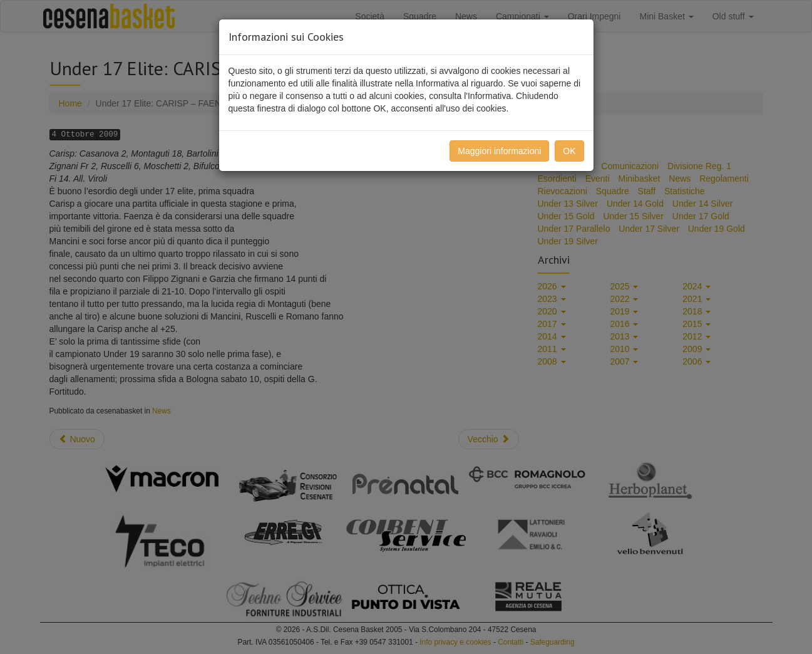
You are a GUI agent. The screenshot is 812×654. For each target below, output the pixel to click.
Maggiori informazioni (499, 151)
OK (569, 151)
